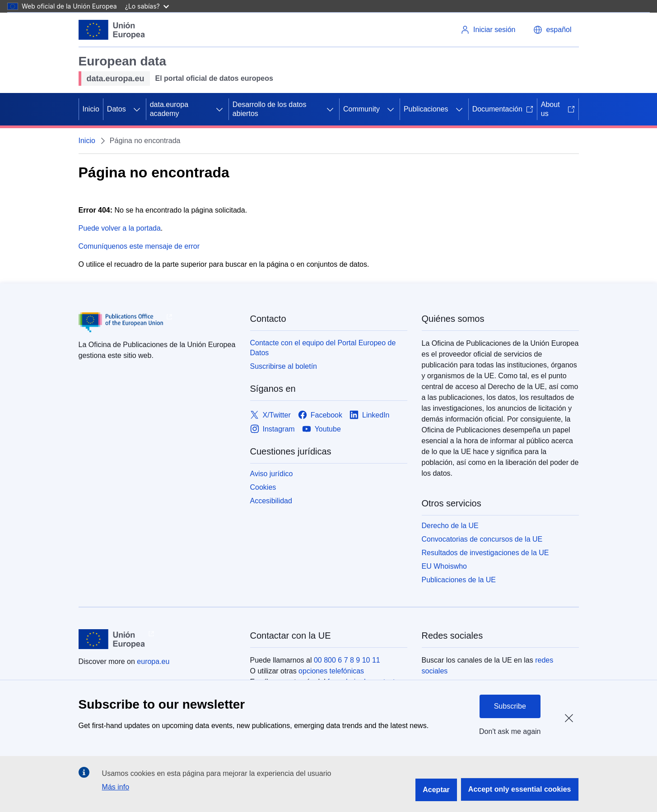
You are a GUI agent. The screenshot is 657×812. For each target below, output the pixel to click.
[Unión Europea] (112, 30)
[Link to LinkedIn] (370, 415)
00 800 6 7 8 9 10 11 (347, 660)
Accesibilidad (271, 501)
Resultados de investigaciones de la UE (485, 553)
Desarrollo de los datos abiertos (270, 109)
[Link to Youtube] (322, 429)
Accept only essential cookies (520, 789)
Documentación (503, 109)
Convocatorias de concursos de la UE (482, 539)
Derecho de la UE (450, 526)
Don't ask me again (510, 731)
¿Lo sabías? (147, 6)
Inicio (91, 109)
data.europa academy (169, 109)
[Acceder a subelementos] (137, 109)
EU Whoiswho (444, 566)
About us (558, 109)
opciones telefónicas (331, 671)
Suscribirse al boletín (284, 366)
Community (361, 109)
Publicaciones (426, 109)
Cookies (263, 487)
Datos (116, 109)
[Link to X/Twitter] (270, 415)
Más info (116, 787)
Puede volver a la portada (120, 228)
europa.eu (153, 661)
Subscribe (510, 706)
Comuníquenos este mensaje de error (139, 246)
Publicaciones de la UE (459, 580)
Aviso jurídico (272, 474)
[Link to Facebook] (320, 415)
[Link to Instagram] (273, 429)
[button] (552, 30)
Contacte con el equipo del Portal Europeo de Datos (323, 348)
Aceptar (436, 790)
